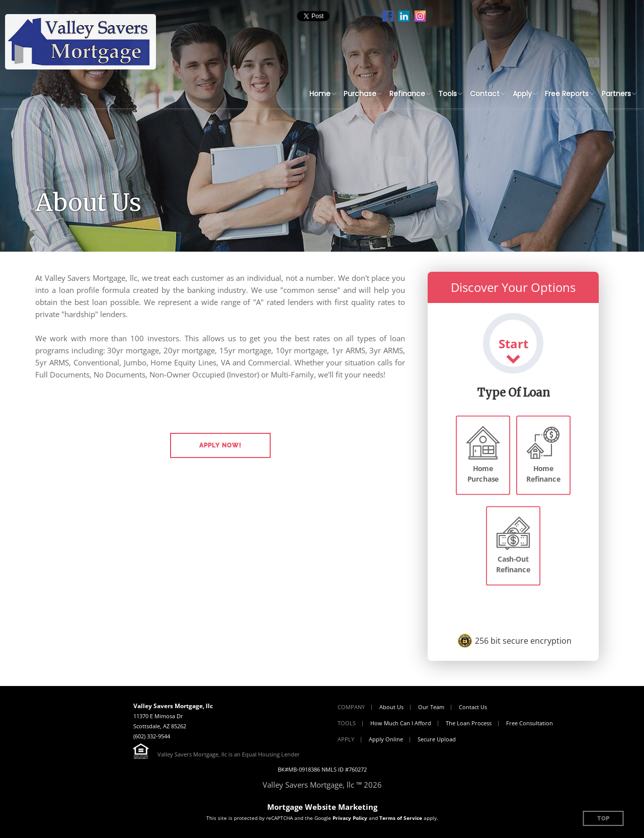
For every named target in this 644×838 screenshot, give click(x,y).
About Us (391, 707)
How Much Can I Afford (401, 723)
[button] (220, 445)
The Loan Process (469, 723)
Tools (448, 94)
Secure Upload (437, 739)
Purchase (360, 94)
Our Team (431, 707)
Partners (616, 94)
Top (603, 819)
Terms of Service (401, 818)
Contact (485, 94)
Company (351, 707)
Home (320, 94)
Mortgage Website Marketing (322, 807)
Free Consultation (530, 723)
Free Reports (567, 94)
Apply (522, 94)
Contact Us (473, 707)
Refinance (407, 94)
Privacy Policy (350, 818)
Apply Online (386, 739)
